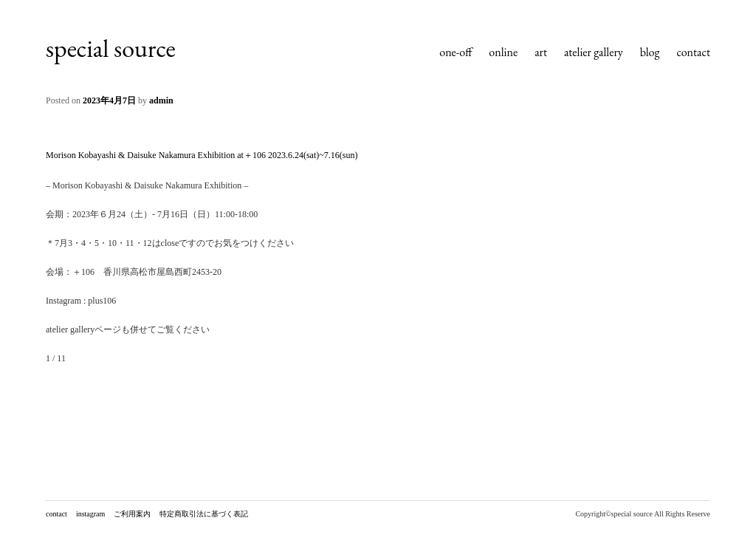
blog (650, 52)
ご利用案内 (132, 514)
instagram (90, 514)
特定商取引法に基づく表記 (204, 514)
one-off (456, 52)
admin (161, 100)
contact (693, 52)
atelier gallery (594, 52)
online (503, 52)
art (541, 52)
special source (111, 48)
